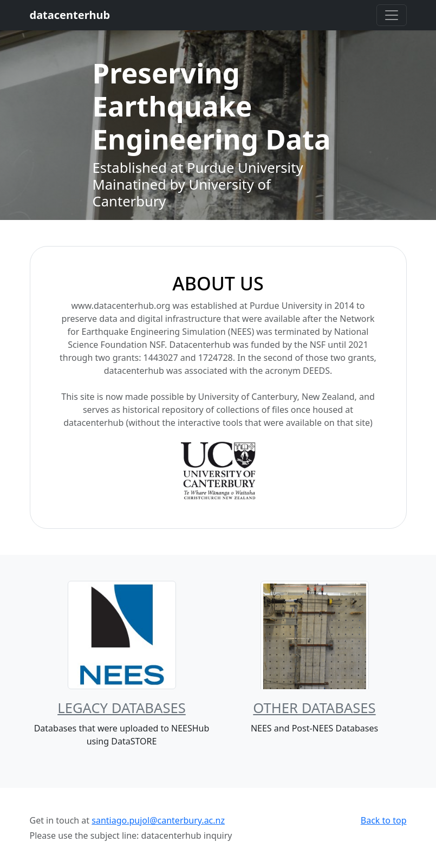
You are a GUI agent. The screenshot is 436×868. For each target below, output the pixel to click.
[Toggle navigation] (392, 15)
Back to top (384, 820)
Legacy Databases (122, 708)
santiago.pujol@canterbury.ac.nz (158, 820)
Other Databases (314, 708)
